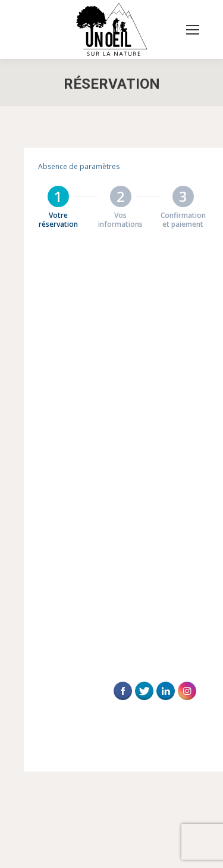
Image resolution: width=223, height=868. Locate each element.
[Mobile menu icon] (193, 30)
